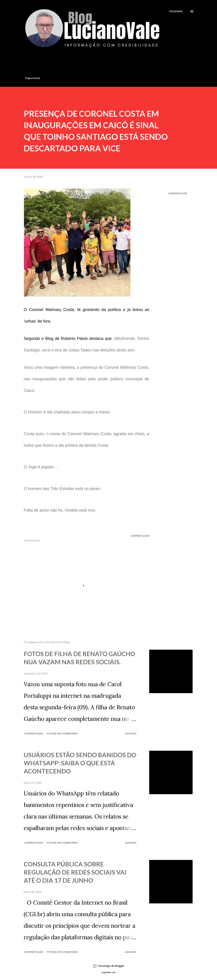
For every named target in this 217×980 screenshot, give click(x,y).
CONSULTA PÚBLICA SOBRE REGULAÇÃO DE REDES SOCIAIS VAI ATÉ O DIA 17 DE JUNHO (75, 872)
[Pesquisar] (176, 11)
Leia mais (131, 733)
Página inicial (32, 78)
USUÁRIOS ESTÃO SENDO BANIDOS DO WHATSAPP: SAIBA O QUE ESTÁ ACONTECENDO (80, 763)
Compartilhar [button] (177, 193)
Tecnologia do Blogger (108, 966)
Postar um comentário (62, 733)
